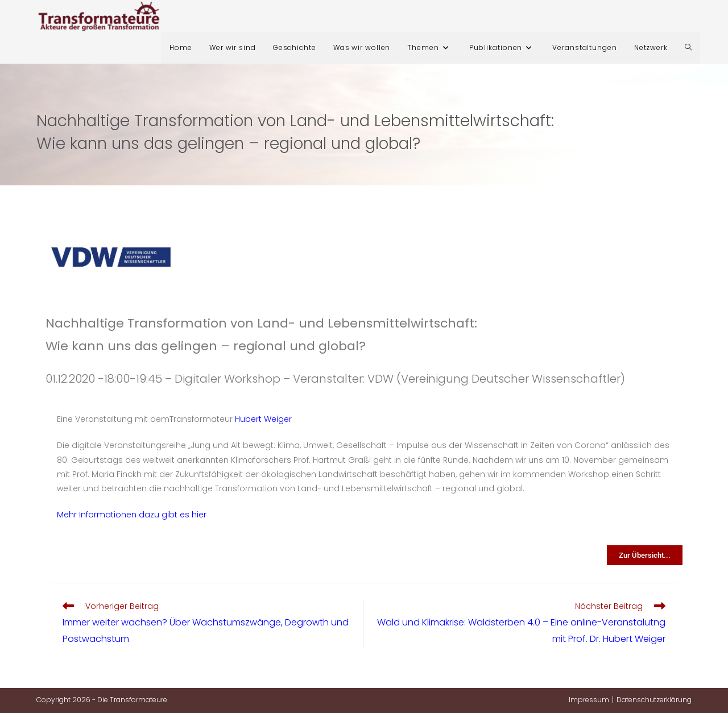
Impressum (589, 700)
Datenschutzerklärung (654, 700)
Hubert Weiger (263, 419)
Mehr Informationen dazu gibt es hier (132, 515)
